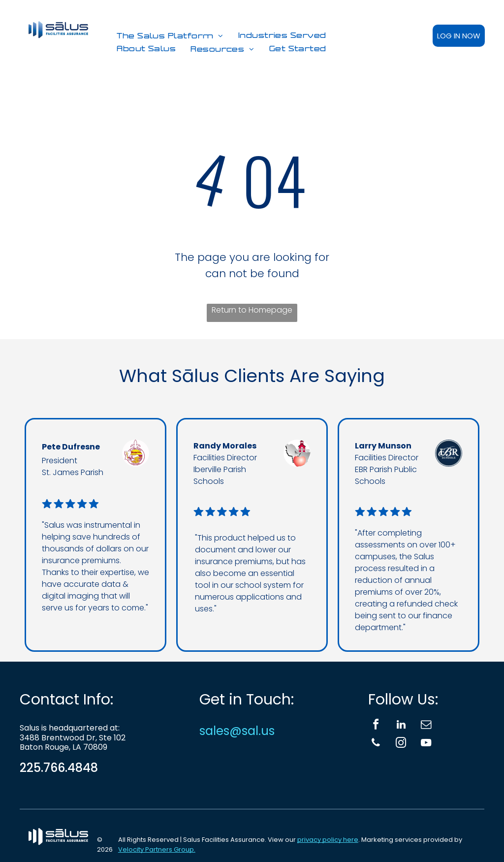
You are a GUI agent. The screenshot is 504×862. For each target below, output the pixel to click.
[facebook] (376, 726)
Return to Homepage (252, 310)
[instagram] (401, 744)
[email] (426, 726)
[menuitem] (170, 36)
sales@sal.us (237, 731)
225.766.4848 (59, 768)
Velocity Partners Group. (157, 849)
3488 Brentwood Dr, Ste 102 (73, 738)
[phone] (376, 744)
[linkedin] (401, 726)
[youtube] (426, 744)
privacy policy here (328, 840)
